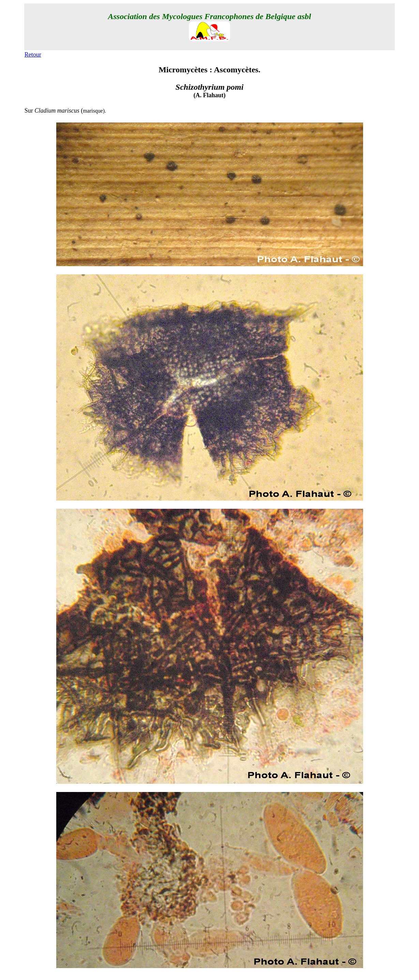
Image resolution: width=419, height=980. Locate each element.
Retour (33, 55)
